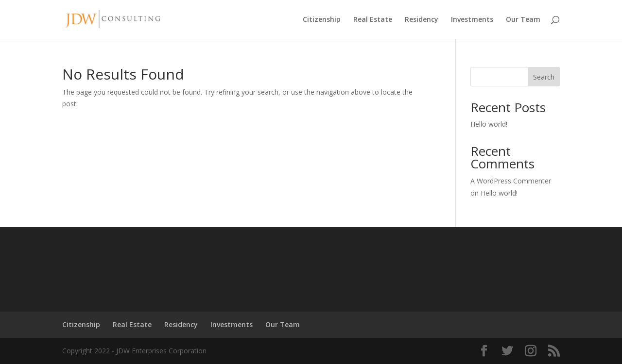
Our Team (523, 20)
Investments (472, 20)
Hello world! (489, 124)
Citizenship (322, 20)
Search (544, 77)
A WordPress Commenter (511, 181)
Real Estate (373, 20)
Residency (422, 20)
